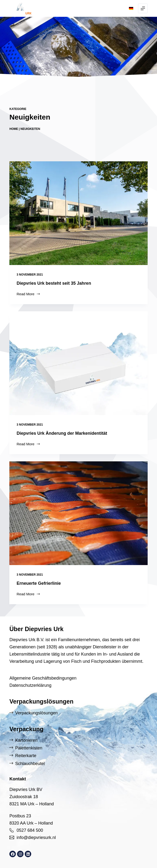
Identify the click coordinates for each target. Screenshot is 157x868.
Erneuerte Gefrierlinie (39, 583)
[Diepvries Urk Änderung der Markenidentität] (78, 363)
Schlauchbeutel (30, 764)
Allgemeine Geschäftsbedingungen (43, 678)
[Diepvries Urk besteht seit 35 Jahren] (78, 213)
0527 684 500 (30, 830)
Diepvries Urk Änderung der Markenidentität (62, 433)
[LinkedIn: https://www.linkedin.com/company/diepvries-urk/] (28, 854)
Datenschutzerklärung (30, 685)
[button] (131, 8)
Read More (28, 294)
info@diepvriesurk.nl (36, 838)
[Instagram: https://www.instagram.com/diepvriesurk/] (20, 854)
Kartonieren (26, 740)
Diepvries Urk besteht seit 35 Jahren (54, 283)
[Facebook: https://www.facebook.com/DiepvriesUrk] (13, 854)
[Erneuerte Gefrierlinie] (78, 513)
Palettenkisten (29, 748)
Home (14, 129)
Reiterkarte (26, 756)
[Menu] (143, 8)
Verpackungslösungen (36, 713)
